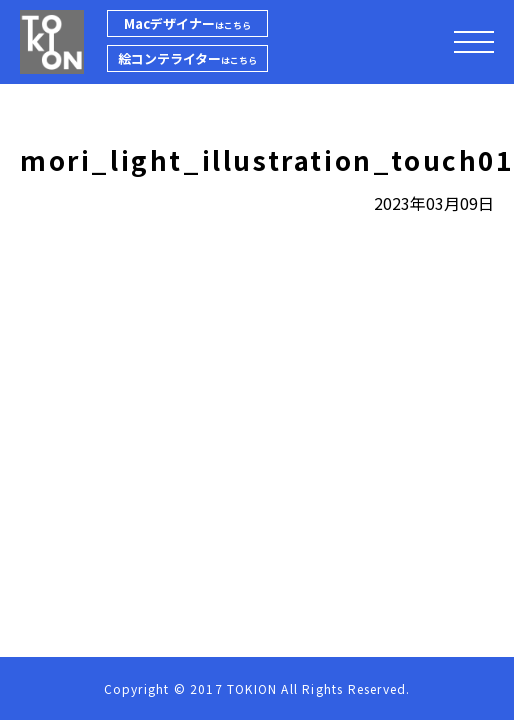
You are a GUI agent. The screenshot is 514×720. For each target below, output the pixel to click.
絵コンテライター (187, 58)
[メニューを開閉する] (474, 42)
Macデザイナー (187, 23)
